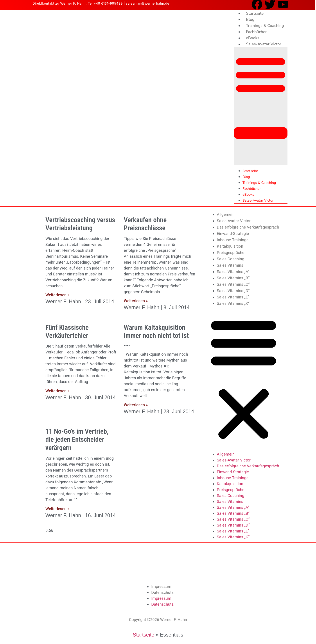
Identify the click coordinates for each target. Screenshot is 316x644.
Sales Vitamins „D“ (233, 291)
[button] (261, 106)
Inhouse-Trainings (233, 240)
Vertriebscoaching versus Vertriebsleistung (80, 224)
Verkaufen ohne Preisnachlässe (145, 224)
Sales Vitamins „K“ (233, 303)
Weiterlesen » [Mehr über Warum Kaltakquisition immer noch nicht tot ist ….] (136, 405)
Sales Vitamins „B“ (233, 278)
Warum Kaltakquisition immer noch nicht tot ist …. (156, 336)
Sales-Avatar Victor (264, 44)
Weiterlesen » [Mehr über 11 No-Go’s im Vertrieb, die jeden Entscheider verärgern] (57, 509)
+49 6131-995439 (108, 3)
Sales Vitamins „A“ (233, 272)
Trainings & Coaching (265, 26)
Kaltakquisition (230, 246)
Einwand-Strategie (233, 233)
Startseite (255, 13)
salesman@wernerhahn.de (148, 3)
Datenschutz (162, 592)
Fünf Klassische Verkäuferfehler (67, 332)
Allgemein (226, 214)
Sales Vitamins (230, 265)
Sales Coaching (231, 259)
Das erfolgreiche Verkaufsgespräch (248, 227)
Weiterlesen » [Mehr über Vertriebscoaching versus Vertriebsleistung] (57, 295)
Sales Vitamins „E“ (233, 297)
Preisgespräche (231, 253)
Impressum (161, 586)
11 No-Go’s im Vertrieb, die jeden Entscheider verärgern (77, 439)
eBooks (253, 38)
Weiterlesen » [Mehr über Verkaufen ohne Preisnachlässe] (136, 301)
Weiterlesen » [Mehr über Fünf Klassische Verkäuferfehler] (57, 391)
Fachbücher (256, 32)
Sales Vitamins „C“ (233, 284)
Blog (250, 20)
